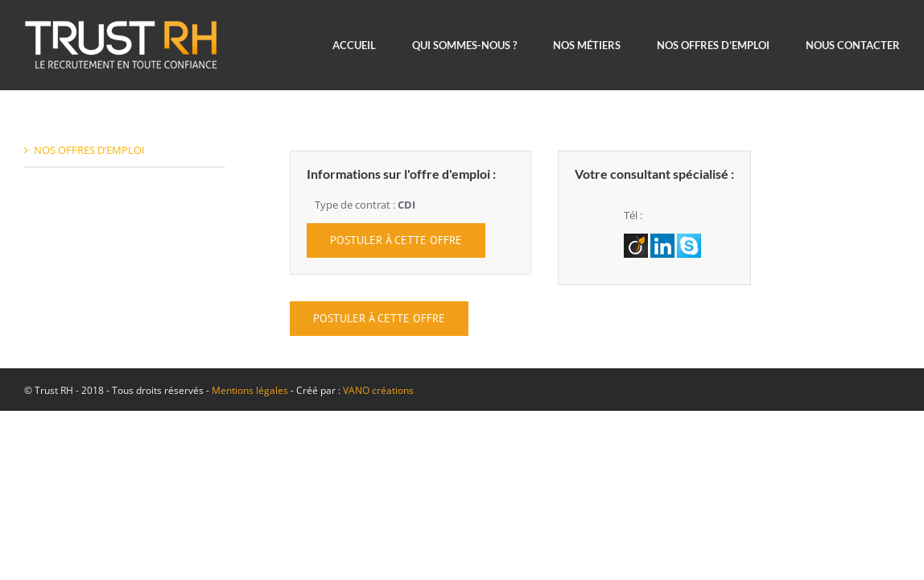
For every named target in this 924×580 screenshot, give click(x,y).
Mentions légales (250, 390)
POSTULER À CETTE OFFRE (396, 240)
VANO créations (378, 390)
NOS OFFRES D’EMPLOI (89, 150)
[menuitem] (372, 45)
